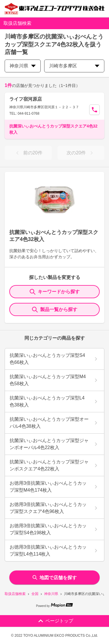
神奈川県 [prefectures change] (23, 66)
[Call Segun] (94, 110)
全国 (35, 594)
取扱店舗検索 (15, 594)
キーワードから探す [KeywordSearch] (55, 292)
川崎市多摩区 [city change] (74, 66)
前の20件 (28, 153)
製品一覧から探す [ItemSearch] (55, 310)
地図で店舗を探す (55, 578)
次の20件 (81, 153)
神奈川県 (51, 594)
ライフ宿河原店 (26, 99)
